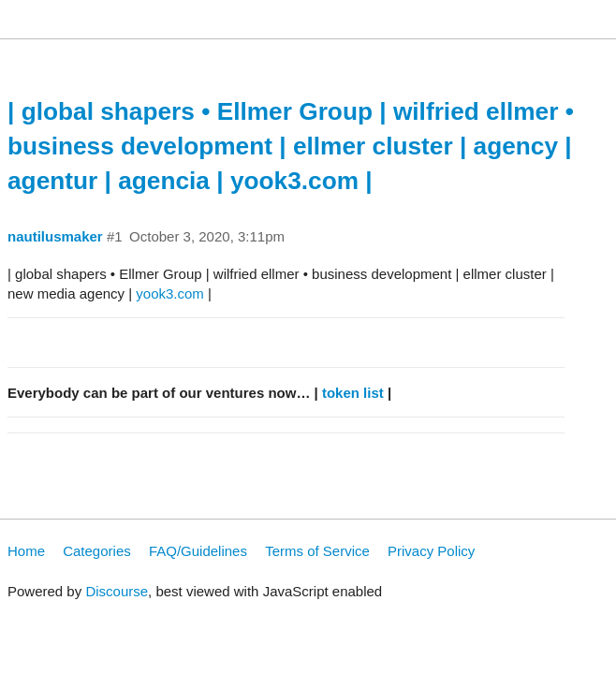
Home (26, 551)
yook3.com (170, 293)
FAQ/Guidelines (198, 551)
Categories (97, 551)
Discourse (117, 591)
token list (353, 393)
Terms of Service (317, 551)
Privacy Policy (431, 551)
